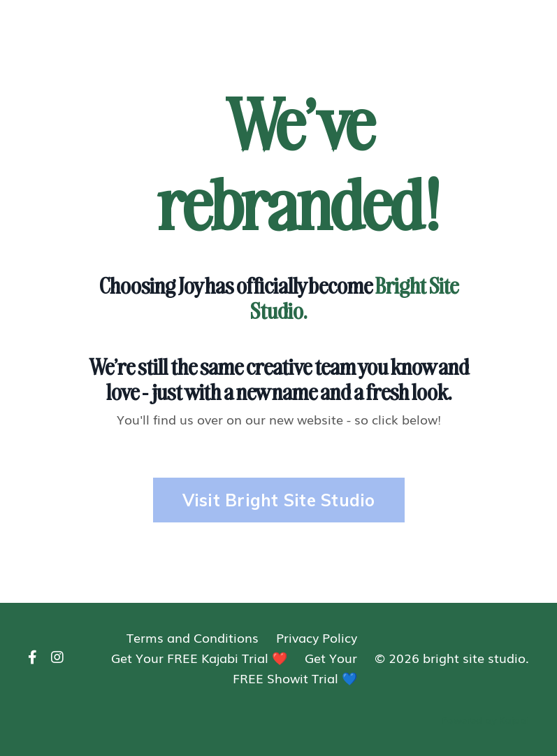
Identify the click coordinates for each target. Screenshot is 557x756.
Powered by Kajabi (485, 720)
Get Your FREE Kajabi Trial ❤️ (199, 657)
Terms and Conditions (193, 637)
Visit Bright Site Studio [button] (279, 500)
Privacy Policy (317, 637)
